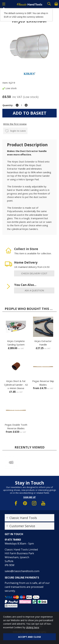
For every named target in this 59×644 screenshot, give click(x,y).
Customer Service (22, 526)
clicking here (32, 627)
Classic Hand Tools (23, 518)
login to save (15, 131)
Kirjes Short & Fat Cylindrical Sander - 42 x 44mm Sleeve (16, 385)
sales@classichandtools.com (22, 571)
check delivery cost (34, 273)
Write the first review (15, 124)
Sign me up (29, 497)
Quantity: (8, 105)
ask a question (34, 290)
